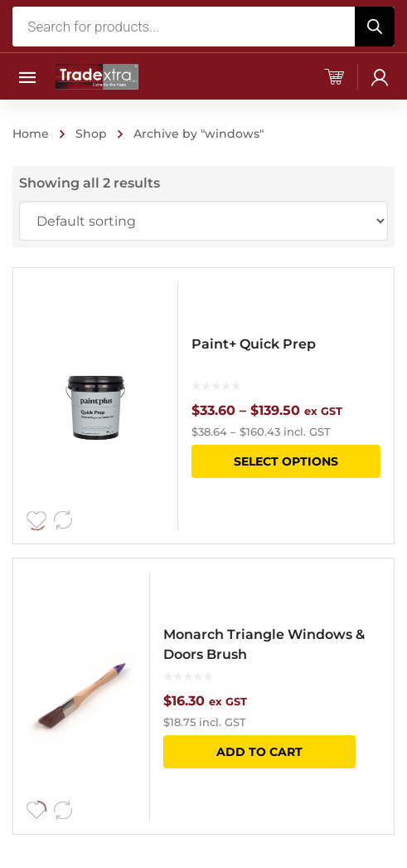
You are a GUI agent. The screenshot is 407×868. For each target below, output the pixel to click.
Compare (63, 520)
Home (31, 134)
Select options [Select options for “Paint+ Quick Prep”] (286, 461)
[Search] (375, 27)
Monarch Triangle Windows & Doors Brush (264, 644)
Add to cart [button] (259, 752)
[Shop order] (203, 221)
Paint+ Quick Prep (254, 344)
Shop (91, 134)
